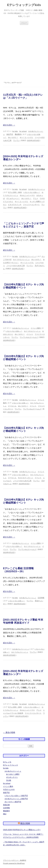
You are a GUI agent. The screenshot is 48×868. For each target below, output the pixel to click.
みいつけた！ (13, 137)
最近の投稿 (25, 823)
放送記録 (6, 805)
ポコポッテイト (12, 777)
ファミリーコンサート (31, 205)
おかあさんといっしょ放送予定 (16, 799)
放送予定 (10, 134)
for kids (15, 131)
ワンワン (16, 140)
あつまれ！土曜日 (13, 774)
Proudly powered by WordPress (14, 863)
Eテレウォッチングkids (24, 5)
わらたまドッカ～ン (26, 478)
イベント (30, 334)
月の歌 (9, 780)
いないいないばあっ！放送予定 (16, 796)
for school (23, 131)
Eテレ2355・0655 (15, 192)
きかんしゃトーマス (27, 195)
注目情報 (41, 598)
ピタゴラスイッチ (15, 205)
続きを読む (9, 125)
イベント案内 (36, 328)
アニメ (36, 198)
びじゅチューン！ (13, 198)
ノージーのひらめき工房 (16, 266)
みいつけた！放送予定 (13, 802)
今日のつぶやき (9, 789)
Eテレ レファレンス (10, 765)
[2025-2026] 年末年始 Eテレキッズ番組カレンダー (22, 830)
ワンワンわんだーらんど (29, 337)
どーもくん (12, 406)
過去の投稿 (9, 732)
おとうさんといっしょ (21, 259)
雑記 (5, 814)
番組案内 (18, 134)
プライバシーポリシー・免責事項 (15, 860)
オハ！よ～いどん (26, 137)
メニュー (24, 23)
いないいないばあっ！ (32, 192)
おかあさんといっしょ (37, 189)
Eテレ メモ (7, 762)
